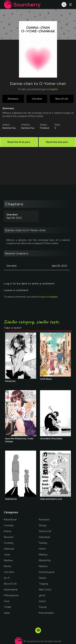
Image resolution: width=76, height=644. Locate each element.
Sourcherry (22, 5)
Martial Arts (45, 560)
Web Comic (45, 590)
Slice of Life (10, 584)
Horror (42, 549)
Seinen (43, 578)
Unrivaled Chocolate (51, 438)
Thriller (8, 607)
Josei (7, 555)
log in (43, 89)
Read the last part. (57, 142)
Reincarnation (46, 613)
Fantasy (43, 543)
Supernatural (11, 590)
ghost (42, 595)
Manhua (43, 555)
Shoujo (43, 525)
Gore (7, 601)
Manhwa (8, 560)
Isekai (7, 613)
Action (42, 601)
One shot (9, 572)
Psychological (47, 572)
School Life (45, 531)
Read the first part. (19, 142)
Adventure (45, 537)
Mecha (7, 566)
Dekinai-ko (11, 499)
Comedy (9, 525)
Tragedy (44, 584)
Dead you (10, 381)
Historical (9, 549)
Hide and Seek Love (51, 499)
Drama (7, 531)
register (54, 89)
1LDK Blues (46, 379)
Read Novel (10, 520)
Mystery (43, 566)
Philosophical (11, 595)
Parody (43, 607)
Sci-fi (7, 578)
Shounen (9, 537)
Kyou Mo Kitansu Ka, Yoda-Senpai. (20, 440)
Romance (44, 520)
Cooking (9, 543)
